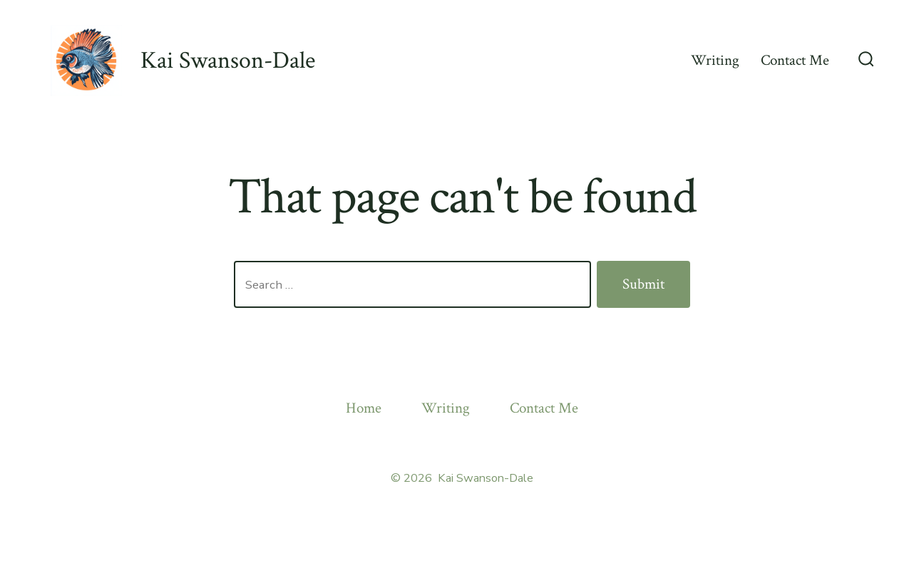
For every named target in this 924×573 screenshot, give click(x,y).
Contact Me (795, 60)
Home (364, 408)
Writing (715, 60)
